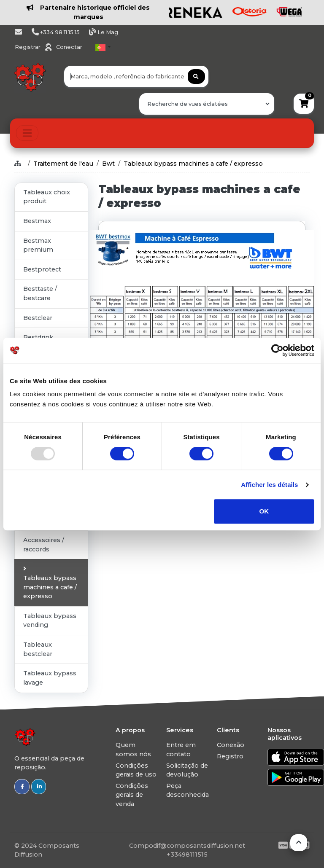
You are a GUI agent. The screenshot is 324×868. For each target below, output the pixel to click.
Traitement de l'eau (63, 164)
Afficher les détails (269, 485)
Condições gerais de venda (132, 795)
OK (264, 511)
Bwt (108, 164)
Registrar (28, 47)
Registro (230, 756)
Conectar (69, 47)
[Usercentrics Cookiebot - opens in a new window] (277, 350)
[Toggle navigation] (27, 133)
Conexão (231, 745)
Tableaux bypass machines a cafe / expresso (193, 164)
